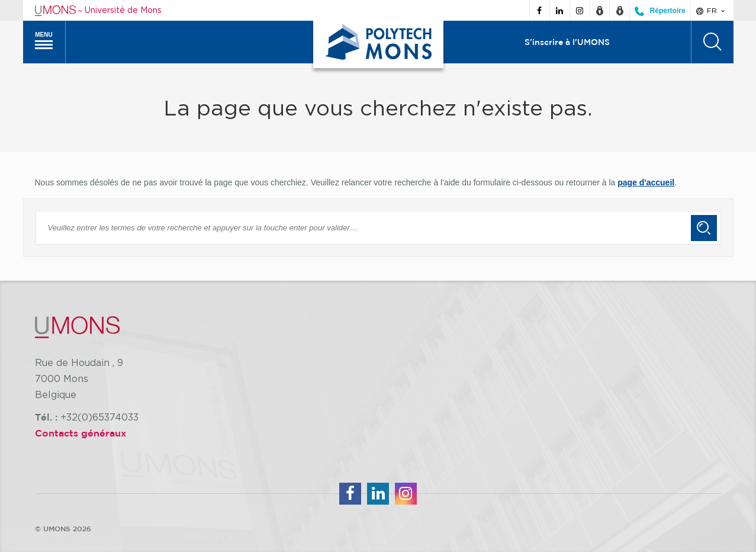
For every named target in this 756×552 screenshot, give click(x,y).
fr (711, 11)
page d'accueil (646, 182)
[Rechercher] (712, 42)
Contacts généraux (81, 433)
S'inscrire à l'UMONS (567, 42)
